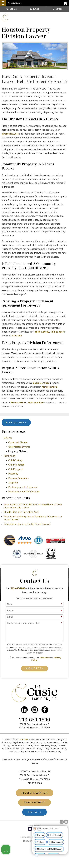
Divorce (8, 438)
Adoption (13, 483)
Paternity (13, 474)
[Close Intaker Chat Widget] (66, 822)
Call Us (12, 9)
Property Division (18, 451)
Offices (57, 9)
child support (58, 332)
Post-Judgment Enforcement (23, 487)
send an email (35, 402)
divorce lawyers (10, 134)
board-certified (41, 383)
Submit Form (35, 668)
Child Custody (15, 460)
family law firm (50, 387)
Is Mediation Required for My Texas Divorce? (27, 524)
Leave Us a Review (16, 423)
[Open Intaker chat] (37, 855)
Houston (24, 739)
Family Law (10, 456)
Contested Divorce (18, 442)
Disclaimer (45, 658)
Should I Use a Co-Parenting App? (21, 512)
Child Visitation (16, 465)
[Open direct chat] (62, 822)
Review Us (34, 812)
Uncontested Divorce (19, 447)
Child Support (16, 469)
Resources (26, 837)
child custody (42, 332)
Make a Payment (34, 802)
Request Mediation (35, 793)
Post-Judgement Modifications (24, 492)
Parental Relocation (19, 478)
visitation (17, 336)
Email (34, 9)
